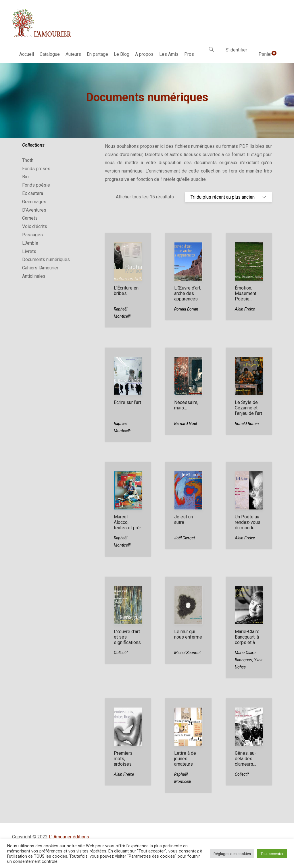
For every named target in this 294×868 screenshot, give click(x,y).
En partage (97, 54)
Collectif (121, 653)
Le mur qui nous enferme (188, 634)
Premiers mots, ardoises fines (123, 761)
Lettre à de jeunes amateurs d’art (185, 761)
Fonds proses (36, 169)
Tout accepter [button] (272, 854)
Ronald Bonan (186, 309)
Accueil (27, 54)
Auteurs (73, 54)
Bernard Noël (186, 424)
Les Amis (169, 54)
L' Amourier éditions (69, 837)
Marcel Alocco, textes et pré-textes (128, 525)
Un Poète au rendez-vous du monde (248, 522)
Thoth (28, 160)
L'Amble (30, 243)
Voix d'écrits (35, 226)
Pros (189, 54)
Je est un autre (183, 520)
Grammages (34, 202)
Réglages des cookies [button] (232, 854)
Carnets (30, 218)
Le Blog (122, 54)
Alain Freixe (245, 309)
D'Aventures (34, 210)
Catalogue (50, 54)
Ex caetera (33, 193)
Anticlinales (34, 276)
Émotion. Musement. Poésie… (246, 293)
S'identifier (236, 50)
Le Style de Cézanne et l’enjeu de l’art (248, 408)
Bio (25, 177)
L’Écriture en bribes (126, 291)
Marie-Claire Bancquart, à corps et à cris (247, 640)
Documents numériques (46, 259)
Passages (32, 235)
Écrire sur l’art (127, 402)
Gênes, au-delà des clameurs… (245, 759)
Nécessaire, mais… (186, 405)
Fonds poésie (36, 185)
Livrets (29, 251)
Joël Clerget (185, 538)
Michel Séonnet (187, 653)
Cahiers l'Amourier (40, 268)
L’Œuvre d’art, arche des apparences (188, 293)
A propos (144, 54)
